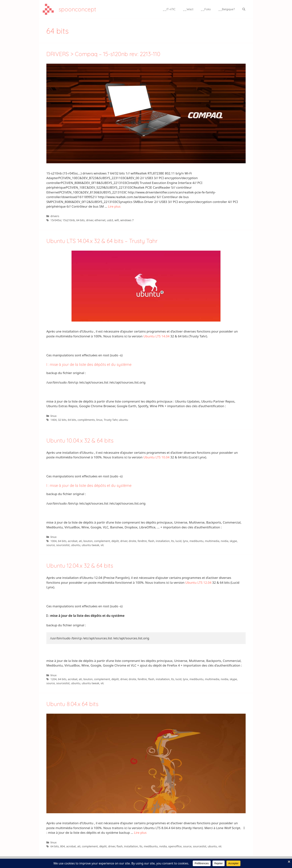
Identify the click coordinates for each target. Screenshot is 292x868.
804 (62, 846)
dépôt (115, 541)
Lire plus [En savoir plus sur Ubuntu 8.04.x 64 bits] (140, 833)
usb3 (110, 220)
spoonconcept (77, 9)
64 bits (81, 220)
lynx (185, 541)
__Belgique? (226, 9)
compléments (86, 420)
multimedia (212, 541)
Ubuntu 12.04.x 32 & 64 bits (80, 566)
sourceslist (63, 545)
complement (102, 541)
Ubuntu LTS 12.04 (198, 582)
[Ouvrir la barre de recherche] (244, 9)
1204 (54, 679)
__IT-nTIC (169, 9)
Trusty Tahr (111, 420)
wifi (117, 220)
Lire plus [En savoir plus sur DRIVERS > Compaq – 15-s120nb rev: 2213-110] (114, 206)
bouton (88, 541)
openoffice (175, 846)
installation (163, 541)
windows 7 (127, 220)
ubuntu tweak (91, 545)
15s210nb (69, 220)
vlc (102, 545)
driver (90, 220)
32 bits (62, 420)
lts (173, 541)
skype (233, 541)
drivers (55, 216)
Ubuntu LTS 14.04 (156, 336)
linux (54, 416)
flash (151, 541)
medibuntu (196, 541)
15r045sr (56, 220)
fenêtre (142, 541)
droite (132, 541)
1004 (54, 541)
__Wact (188, 9)
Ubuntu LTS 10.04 (156, 457)
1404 (54, 420)
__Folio (206, 9)
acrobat (73, 541)
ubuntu (123, 420)
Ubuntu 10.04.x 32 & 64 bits (80, 441)
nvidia (224, 541)
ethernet (100, 220)
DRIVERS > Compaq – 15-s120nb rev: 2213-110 (103, 54)
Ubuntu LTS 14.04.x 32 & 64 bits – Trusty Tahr (102, 241)
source (51, 545)
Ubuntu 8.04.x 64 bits (72, 704)
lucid (178, 541)
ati (80, 541)
